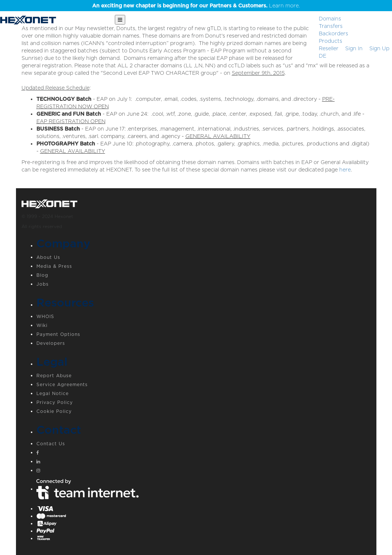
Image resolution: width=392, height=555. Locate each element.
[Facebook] (204, 453)
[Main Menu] (120, 20)
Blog (42, 275)
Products (331, 41)
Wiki (42, 325)
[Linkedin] (204, 462)
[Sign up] (379, 48)
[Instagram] (204, 471)
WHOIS (45, 316)
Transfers (331, 26)
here (345, 170)
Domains (330, 19)
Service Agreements (62, 384)
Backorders (333, 33)
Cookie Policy (54, 411)
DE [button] (323, 56)
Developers (51, 343)
